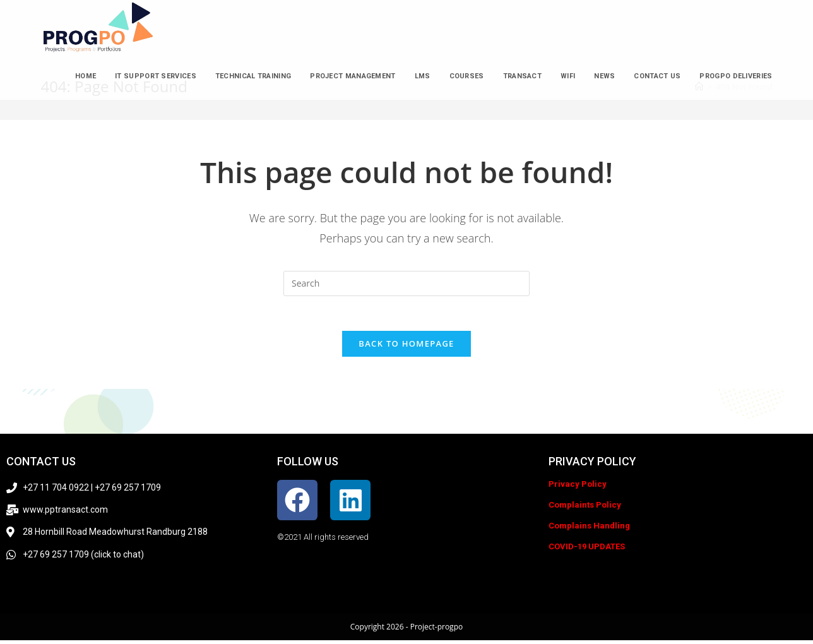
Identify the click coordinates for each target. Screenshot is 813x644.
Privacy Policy (578, 488)
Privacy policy (592, 465)
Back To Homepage (406, 347)
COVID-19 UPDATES (587, 550)
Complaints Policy (585, 509)
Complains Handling (589, 529)
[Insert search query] (406, 283)
